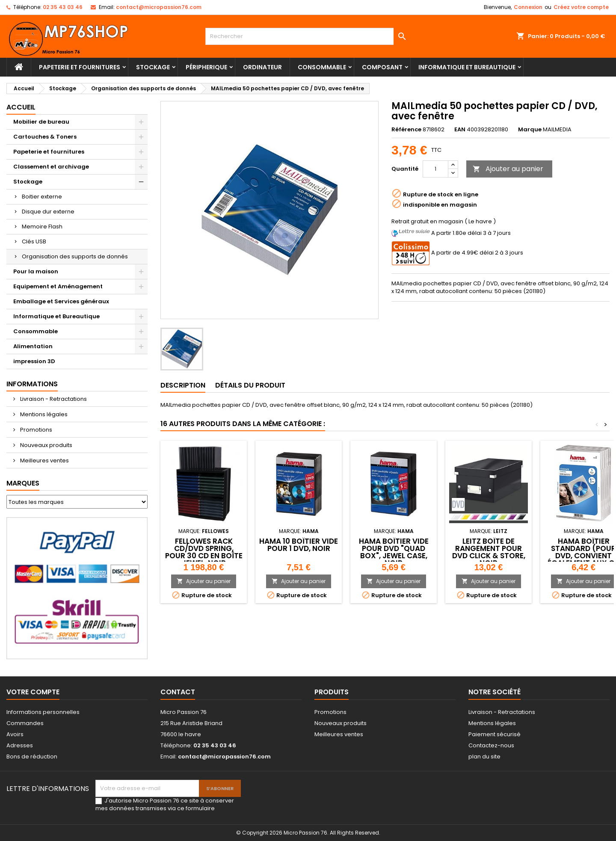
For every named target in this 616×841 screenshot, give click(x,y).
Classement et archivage (51, 167)
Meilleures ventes (44, 460)
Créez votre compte (581, 7)
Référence (406, 130)
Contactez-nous (491, 745)
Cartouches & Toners (45, 137)
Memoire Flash (42, 227)
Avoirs (15, 734)
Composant (382, 67)
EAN (460, 130)
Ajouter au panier (508, 169)
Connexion (528, 7)
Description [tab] (183, 385)
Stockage (153, 67)
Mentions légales (43, 414)
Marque (530, 130)
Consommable (322, 67)
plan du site (484, 757)
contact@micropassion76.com (159, 7)
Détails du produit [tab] (250, 385)
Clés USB (34, 241)
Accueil (21, 107)
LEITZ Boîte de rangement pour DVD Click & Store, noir (489, 552)
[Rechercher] (308, 36)
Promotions (36, 430)
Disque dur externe (48, 212)
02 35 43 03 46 (63, 7)
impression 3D (34, 361)
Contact (178, 692)
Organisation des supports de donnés (75, 256)
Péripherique (206, 67)
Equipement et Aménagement (58, 286)
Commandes (25, 723)
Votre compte (33, 692)
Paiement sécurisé (495, 734)
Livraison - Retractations (53, 399)
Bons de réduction (32, 757)
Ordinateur (262, 67)
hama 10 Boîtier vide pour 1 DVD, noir (299, 545)
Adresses (20, 745)
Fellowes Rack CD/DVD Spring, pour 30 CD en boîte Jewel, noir (204, 552)
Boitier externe (42, 197)
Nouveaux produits (46, 445)
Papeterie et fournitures (80, 67)
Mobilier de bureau (41, 122)
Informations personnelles (43, 712)
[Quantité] (435, 169)
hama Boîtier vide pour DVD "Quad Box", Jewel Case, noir (394, 552)
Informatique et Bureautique (467, 67)
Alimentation (33, 346)
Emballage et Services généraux (61, 301)
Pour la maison (36, 271)
